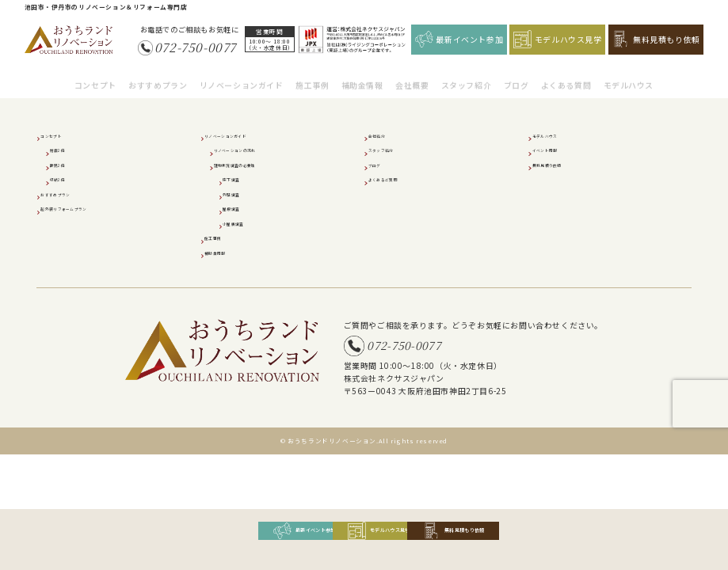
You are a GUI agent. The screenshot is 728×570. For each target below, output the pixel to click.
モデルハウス (629, 76)
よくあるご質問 (399, 178)
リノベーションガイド (242, 76)
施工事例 (312, 76)
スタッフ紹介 (467, 76)
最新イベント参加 (459, 39)
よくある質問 (566, 76)
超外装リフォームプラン (87, 207)
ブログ (516, 76)
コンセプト (95, 76)
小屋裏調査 (246, 222)
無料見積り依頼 (563, 164)
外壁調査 (242, 193)
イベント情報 (559, 149)
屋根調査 (242, 207)
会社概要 (412, 76)
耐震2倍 (67, 149)
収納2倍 (67, 178)
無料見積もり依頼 (656, 39)
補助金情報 (362, 76)
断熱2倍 (67, 164)
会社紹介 (387, 135)
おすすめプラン (158, 76)
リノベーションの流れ (256, 149)
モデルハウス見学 (558, 39)
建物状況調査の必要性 (256, 164)
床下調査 (242, 178)
